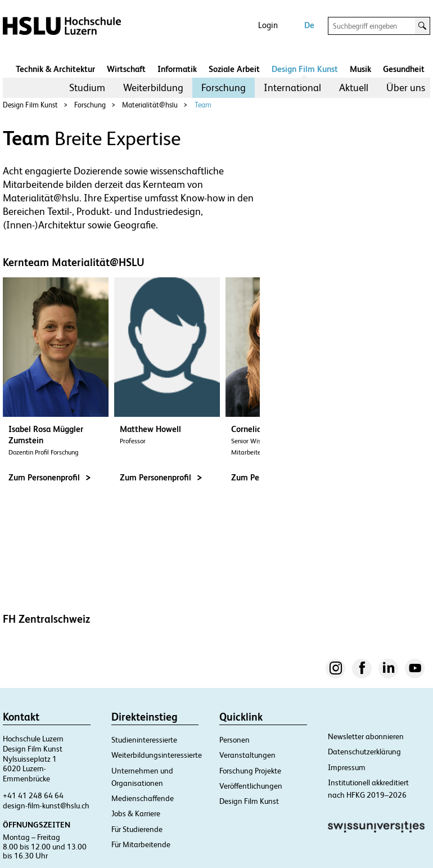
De (309, 25)
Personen (234, 740)
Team (203, 105)
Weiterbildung (153, 87)
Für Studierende (137, 829)
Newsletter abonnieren (366, 736)
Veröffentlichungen (251, 786)
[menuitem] (87, 88)
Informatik (177, 69)
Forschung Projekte (250, 771)
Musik (360, 69)
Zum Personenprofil (49, 477)
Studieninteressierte (144, 740)
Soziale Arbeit (234, 69)
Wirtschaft (126, 69)
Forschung (224, 87)
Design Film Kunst (305, 69)
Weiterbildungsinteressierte (157, 755)
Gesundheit (404, 69)
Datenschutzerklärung (364, 752)
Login (268, 25)
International (292, 87)
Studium (87, 87)
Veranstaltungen (247, 755)
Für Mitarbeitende (141, 844)
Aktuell (354, 87)
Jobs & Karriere (136, 813)
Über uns (406, 87)
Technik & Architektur (55, 69)
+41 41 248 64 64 (33, 795)
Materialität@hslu (150, 105)
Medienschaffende (143, 798)
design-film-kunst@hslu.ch (46, 806)
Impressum (347, 767)
